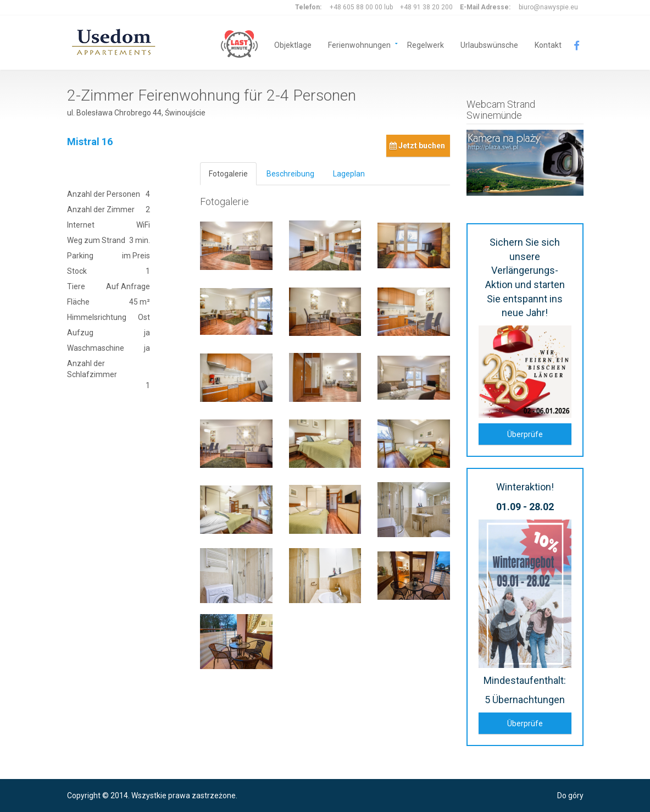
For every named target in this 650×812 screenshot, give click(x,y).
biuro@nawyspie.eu (548, 7)
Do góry (570, 796)
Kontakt (548, 44)
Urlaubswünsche (489, 44)
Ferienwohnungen (359, 44)
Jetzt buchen (417, 146)
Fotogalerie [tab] (228, 174)
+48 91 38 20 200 (426, 7)
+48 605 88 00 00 (356, 7)
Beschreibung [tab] (290, 174)
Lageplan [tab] (349, 174)
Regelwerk (426, 44)
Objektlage (293, 44)
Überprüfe (525, 434)
